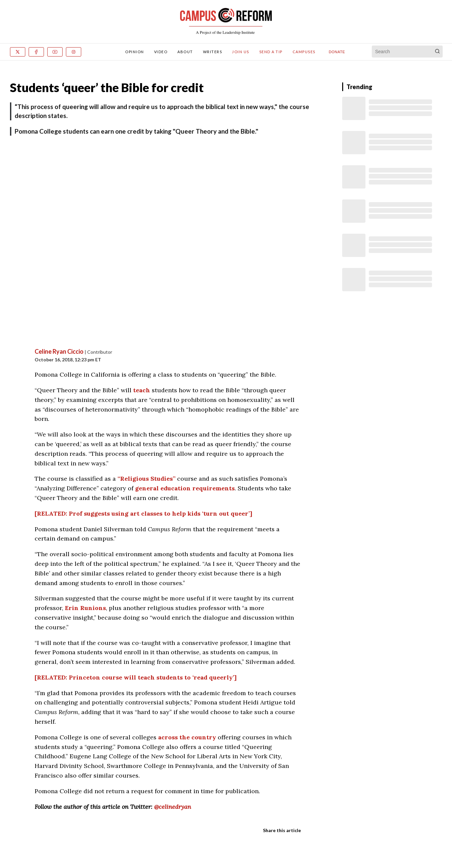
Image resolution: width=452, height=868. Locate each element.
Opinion (135, 52)
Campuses (304, 52)
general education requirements (185, 488)
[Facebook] (36, 52)
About (185, 52)
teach (142, 390)
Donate (337, 52)
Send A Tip (271, 52)
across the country (187, 737)
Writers (213, 52)
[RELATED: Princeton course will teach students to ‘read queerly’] (136, 677)
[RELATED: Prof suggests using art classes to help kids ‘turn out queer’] (143, 513)
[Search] (437, 52)
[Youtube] (55, 52)
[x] (18, 52)
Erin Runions (85, 608)
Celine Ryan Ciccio (59, 351)
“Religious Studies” (146, 479)
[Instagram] (74, 52)
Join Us (241, 52)
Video (161, 52)
